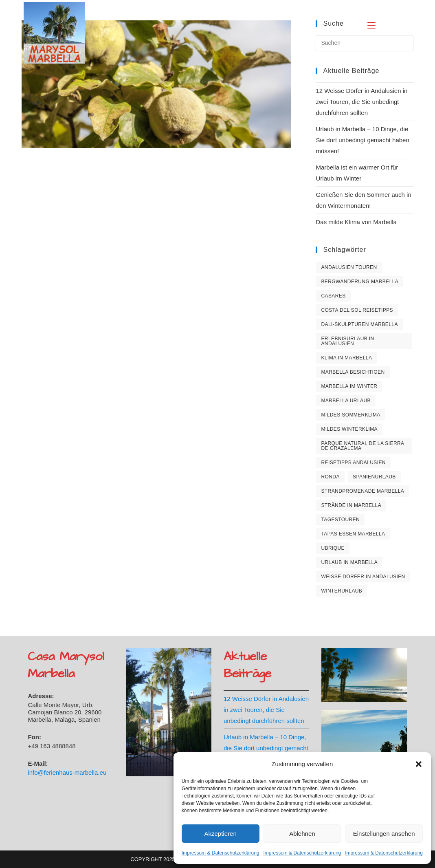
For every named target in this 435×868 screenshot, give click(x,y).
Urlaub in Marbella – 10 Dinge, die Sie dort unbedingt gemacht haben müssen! (362, 140)
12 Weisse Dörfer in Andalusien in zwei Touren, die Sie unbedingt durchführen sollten (361, 102)
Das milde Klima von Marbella (356, 222)
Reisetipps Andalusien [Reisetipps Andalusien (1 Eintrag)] (353, 463)
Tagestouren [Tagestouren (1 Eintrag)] (340, 520)
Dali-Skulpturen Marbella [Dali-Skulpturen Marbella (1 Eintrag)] (359, 324)
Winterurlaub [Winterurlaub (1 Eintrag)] (342, 591)
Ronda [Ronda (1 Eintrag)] (330, 477)
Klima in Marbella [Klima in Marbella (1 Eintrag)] (346, 358)
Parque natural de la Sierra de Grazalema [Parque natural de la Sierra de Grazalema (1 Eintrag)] (362, 446)
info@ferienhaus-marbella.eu (67, 772)
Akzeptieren (221, 834)
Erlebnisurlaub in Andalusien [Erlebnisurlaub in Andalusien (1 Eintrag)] (347, 341)
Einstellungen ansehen (384, 834)
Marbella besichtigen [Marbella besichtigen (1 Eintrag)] (353, 372)
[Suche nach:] (408, 24)
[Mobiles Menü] (386, 24)
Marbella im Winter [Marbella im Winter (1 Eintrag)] (349, 386)
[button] (419, 764)
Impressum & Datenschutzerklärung (221, 853)
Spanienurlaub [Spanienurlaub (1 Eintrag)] (374, 477)
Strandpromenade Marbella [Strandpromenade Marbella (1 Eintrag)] (362, 491)
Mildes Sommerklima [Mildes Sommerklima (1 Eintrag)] (350, 415)
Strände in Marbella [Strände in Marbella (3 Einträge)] (351, 505)
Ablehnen (302, 834)
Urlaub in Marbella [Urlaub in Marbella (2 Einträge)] (349, 562)
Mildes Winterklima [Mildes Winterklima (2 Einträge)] (349, 429)
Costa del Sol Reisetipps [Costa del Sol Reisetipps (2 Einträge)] (357, 310)
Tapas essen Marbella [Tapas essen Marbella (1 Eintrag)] (353, 534)
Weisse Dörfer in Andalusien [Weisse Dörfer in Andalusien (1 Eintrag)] (363, 577)
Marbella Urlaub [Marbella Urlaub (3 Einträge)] (346, 401)
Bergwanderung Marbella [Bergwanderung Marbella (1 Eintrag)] (360, 282)
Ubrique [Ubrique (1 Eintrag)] (333, 548)
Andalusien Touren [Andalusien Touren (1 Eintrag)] (349, 267)
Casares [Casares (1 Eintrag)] (333, 296)
